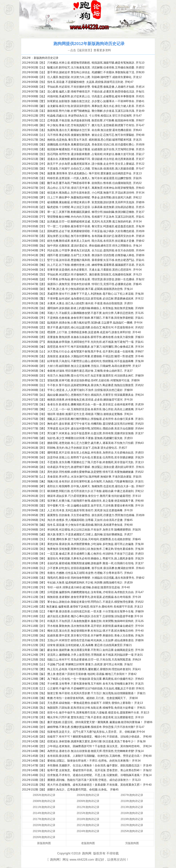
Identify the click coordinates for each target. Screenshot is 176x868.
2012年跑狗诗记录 (88, 807)
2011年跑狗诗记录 (44, 807)
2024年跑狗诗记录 (88, 831)
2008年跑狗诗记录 (44, 801)
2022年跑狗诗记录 (132, 825)
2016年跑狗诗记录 (132, 813)
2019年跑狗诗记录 (132, 819)
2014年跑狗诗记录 (44, 813)
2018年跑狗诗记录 (88, 819)
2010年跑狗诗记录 (132, 801)
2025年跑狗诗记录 (132, 831)
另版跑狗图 (132, 843)
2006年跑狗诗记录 (88, 795)
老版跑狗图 (88, 843)
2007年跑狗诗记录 (132, 795)
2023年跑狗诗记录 (44, 831)
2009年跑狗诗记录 (88, 801)
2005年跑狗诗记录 (44, 795)
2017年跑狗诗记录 (44, 819)
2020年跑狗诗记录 (44, 825)
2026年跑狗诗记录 (44, 837)
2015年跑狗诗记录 (88, 813)
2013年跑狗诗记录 (132, 807)
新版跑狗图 (44, 843)
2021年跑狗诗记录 (88, 825)
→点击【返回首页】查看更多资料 (89, 50)
